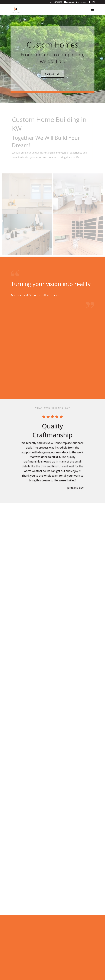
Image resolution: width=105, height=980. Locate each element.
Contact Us (52, 74)
